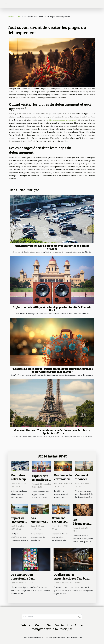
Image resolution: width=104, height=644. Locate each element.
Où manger (37, 627)
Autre (19, 17)
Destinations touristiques (64, 627)
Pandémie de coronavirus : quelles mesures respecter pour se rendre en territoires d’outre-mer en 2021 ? (52, 370)
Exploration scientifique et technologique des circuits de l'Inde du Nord (52, 309)
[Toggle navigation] (6, 4)
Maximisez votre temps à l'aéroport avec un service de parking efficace (52, 247)
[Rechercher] (52, 617)
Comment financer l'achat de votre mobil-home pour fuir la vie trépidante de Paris (52, 432)
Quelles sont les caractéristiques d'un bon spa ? (71, 578)
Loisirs (25, 625)
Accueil (11, 17)
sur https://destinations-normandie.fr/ (61, 120)
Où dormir (49, 627)
